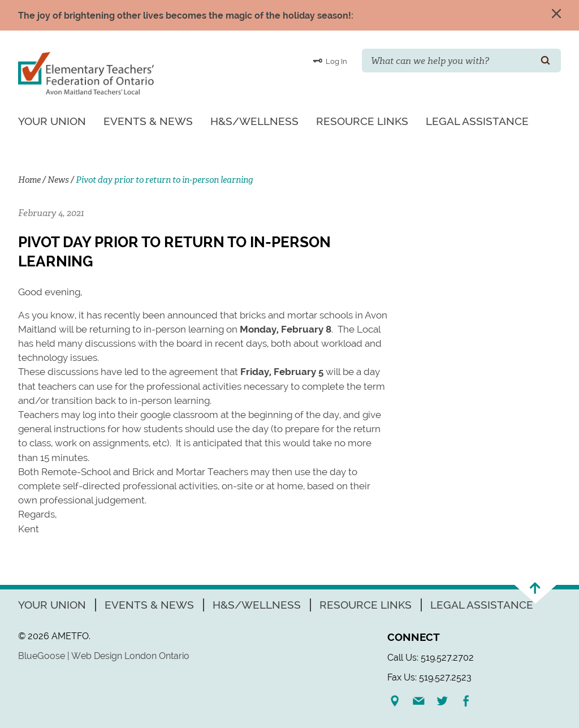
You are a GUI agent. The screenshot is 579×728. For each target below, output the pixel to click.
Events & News (148, 121)
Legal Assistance (477, 121)
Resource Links (362, 121)
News (58, 180)
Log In (330, 61)
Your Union (52, 121)
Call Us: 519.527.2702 (431, 658)
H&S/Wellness (254, 121)
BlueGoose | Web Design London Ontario (104, 656)
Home (29, 180)
